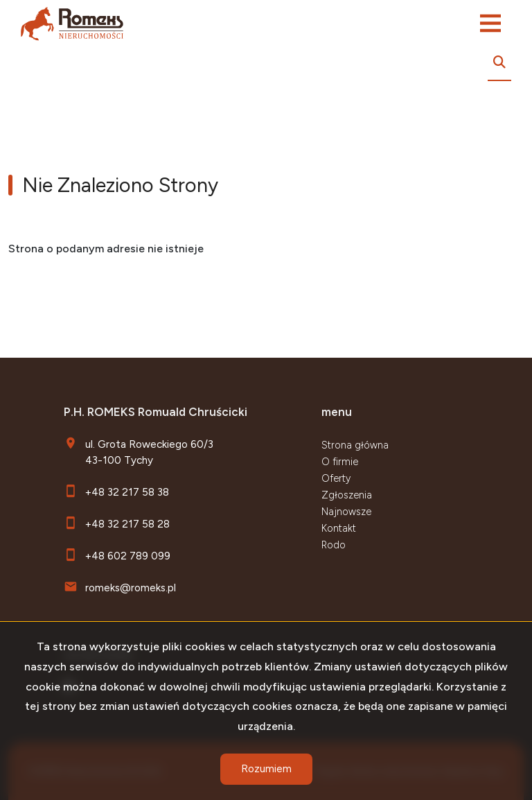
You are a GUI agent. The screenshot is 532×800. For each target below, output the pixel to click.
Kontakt (339, 528)
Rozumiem (266, 769)
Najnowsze (346, 512)
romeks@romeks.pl (131, 588)
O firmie (340, 462)
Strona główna (355, 445)
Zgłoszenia (347, 495)
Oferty (336, 478)
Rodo (334, 545)
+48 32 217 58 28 (127, 524)
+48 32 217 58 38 (127, 492)
